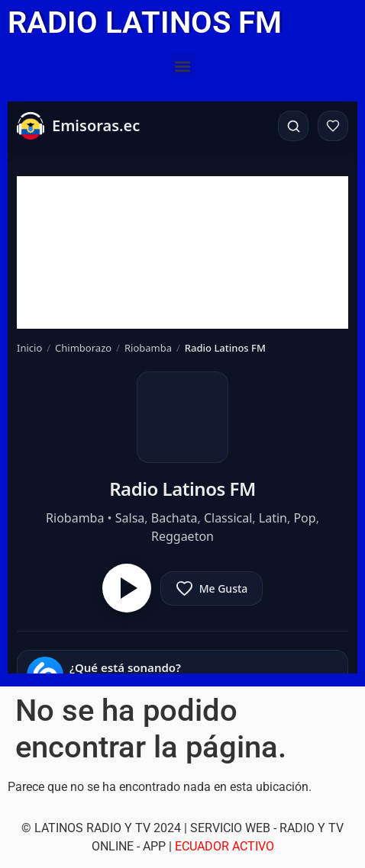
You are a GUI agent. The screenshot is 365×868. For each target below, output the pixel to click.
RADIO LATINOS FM (145, 23)
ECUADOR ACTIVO (224, 846)
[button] (183, 66)
